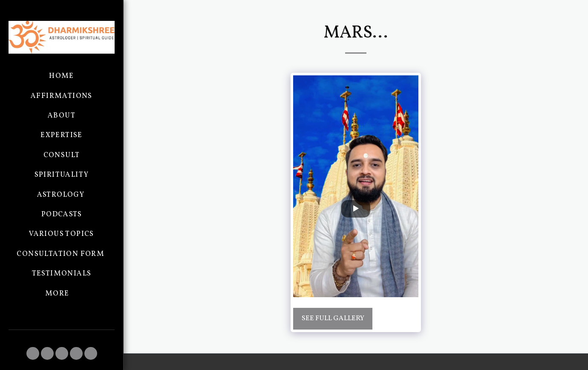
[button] (33, 353)
